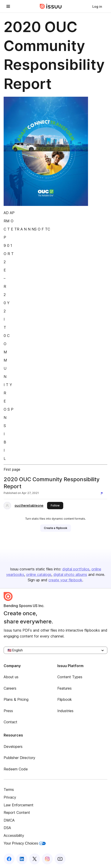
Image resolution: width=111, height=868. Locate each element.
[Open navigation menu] (8, 6)
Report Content (17, 812)
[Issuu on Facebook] (9, 859)
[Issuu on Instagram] (47, 859)
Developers (13, 747)
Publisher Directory (19, 758)
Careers (10, 688)
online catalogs (39, 574)
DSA (7, 828)
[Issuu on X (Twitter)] (35, 859)
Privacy (10, 797)
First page (12, 469)
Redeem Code (16, 769)
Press (8, 711)
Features (64, 688)
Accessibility (14, 835)
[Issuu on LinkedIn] (22, 859)
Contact (10, 722)
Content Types (70, 677)
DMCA (9, 820)
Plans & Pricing (16, 699)
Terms (9, 790)
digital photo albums (70, 574)
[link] (97, 6)
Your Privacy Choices (25, 843)
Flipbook (65, 699)
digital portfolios (76, 569)
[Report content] (103, 493)
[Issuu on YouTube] (60, 859)
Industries (65, 711)
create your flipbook (65, 580)
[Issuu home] (51, 6)
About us (11, 677)
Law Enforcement (19, 805)
